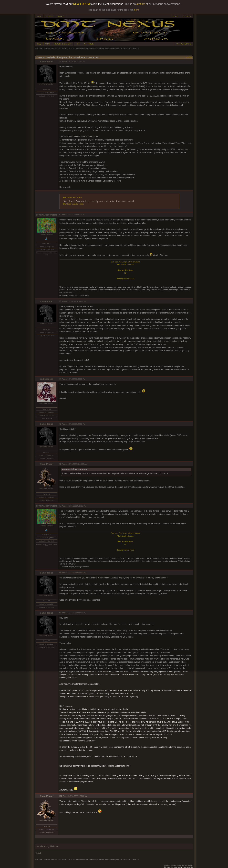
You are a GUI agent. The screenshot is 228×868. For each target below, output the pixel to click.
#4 (60, 379)
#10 (61, 796)
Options (189, 58)
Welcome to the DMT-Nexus (46, 49)
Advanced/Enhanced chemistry (85, 49)
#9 (60, 613)
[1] (125, 273)
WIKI (48, 44)
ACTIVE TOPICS (183, 44)
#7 (60, 506)
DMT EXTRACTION (65, 49)
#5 (60, 424)
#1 (60, 62)
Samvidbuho (47, 62)
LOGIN (176, 16)
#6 (60, 464)
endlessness (47, 379)
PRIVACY (49, 16)
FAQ (39, 44)
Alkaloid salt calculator (125, 265)
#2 (60, 215)
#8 (60, 573)
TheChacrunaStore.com (73, 204)
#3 (60, 301)
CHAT (39, 16)
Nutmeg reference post (125, 279)
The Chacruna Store (72, 198)
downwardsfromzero (47, 215)
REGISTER (187, 16)
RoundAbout (47, 464)
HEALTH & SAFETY (63, 44)
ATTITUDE (89, 44)
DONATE (60, 16)
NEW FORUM (82, 4)
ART (78, 44)
